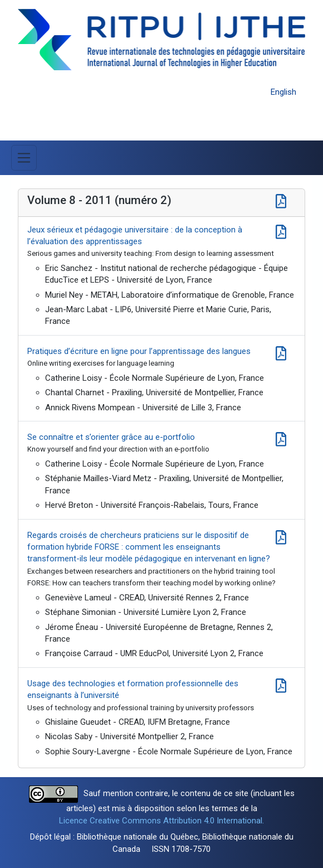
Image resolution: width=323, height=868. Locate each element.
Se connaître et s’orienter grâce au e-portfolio (111, 437)
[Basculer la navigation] (24, 158)
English (283, 92)
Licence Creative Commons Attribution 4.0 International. (161, 821)
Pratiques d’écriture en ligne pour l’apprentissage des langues (139, 351)
